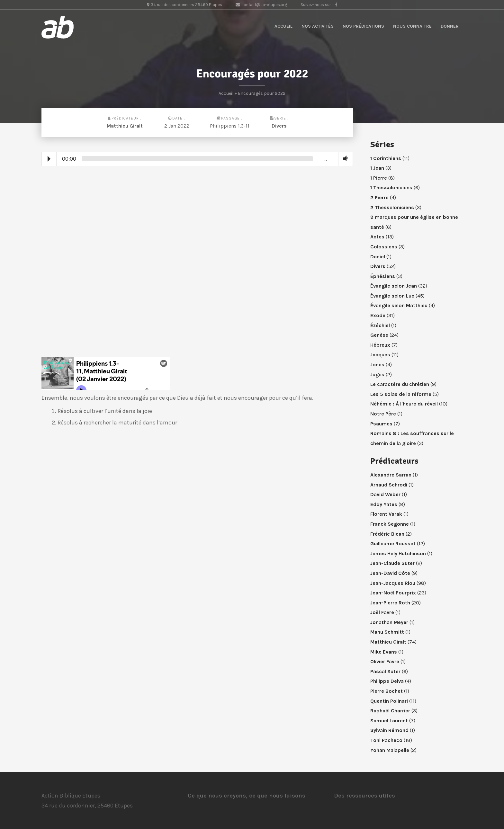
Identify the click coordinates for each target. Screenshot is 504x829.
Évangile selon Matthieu (399, 305)
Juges (377, 374)
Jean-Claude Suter (392, 563)
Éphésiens (383, 276)
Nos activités (318, 26)
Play (49, 159)
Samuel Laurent (389, 721)
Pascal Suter (385, 671)
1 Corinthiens (386, 158)
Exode (378, 315)
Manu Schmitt (387, 632)
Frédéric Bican (387, 534)
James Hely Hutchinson (398, 553)
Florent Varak (386, 514)
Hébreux (380, 345)
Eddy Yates (384, 504)
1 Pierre (379, 178)
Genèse (379, 335)
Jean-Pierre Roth (390, 603)
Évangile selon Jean (394, 286)
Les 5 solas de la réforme (401, 394)
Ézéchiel (380, 325)
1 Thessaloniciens (391, 187)
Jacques (380, 355)
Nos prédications (363, 26)
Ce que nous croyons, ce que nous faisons (247, 796)
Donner (450, 26)
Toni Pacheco (386, 740)
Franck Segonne (390, 524)
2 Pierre (379, 197)
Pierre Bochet (387, 691)
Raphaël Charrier (390, 711)
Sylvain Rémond (389, 730)
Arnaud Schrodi (389, 485)
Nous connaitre (412, 26)
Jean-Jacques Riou (393, 583)
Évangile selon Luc (392, 296)
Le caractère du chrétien (400, 384)
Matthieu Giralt (125, 126)
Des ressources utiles (364, 796)
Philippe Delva (387, 681)
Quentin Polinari (389, 701)
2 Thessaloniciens (392, 207)
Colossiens (384, 247)
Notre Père (383, 414)
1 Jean (377, 168)
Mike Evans (384, 652)
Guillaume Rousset (393, 544)
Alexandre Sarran (391, 475)
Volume (344, 159)
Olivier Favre (385, 661)
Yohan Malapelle (390, 750)
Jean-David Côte (390, 573)
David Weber (385, 494)
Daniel (378, 257)
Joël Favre (382, 612)
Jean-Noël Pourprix (393, 593)
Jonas (377, 365)
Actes (377, 237)
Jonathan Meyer (389, 622)
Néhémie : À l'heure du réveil (404, 404)
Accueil (283, 26)
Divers (279, 126)
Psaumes (381, 424)
